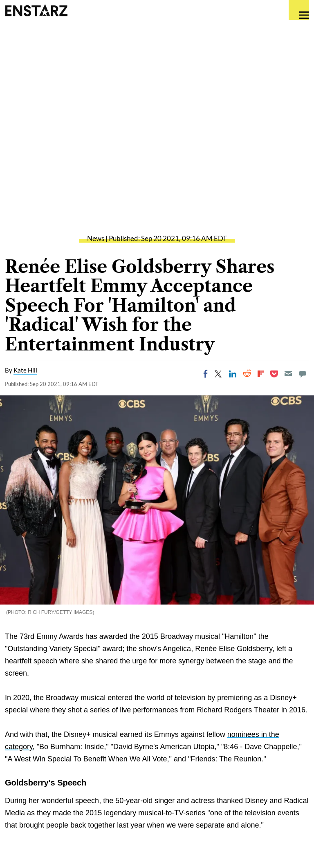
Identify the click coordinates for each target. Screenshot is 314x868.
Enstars (36, 10)
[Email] (288, 374)
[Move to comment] (303, 374)
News (96, 238)
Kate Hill (25, 370)
